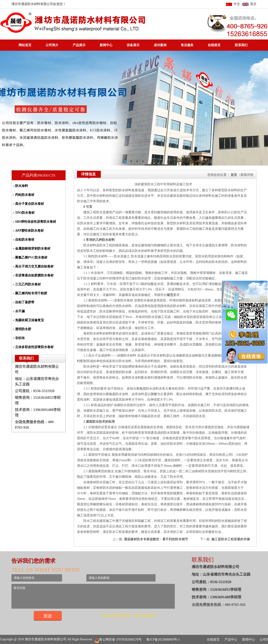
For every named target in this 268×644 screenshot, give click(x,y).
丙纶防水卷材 (25, 195)
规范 (170, 295)
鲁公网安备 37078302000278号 (118, 640)
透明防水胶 (23, 329)
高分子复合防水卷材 (30, 204)
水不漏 (20, 311)
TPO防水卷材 (25, 213)
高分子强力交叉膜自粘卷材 (34, 266)
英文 (249, 4)
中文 (233, 4)
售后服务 (187, 45)
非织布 (20, 338)
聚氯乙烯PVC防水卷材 (31, 257)
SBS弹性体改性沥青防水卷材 (36, 222)
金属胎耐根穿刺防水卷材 (33, 249)
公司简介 (52, 45)
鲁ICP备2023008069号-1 (163, 640)
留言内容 (103, 598)
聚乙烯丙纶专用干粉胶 (31, 293)
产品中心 (231, 640)
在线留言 (214, 45)
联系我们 (241, 45)
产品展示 (79, 45)
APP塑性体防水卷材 (29, 231)
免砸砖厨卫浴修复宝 (30, 320)
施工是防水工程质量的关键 (231, 539)
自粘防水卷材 (25, 240)
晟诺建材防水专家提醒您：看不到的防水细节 (156, 539)
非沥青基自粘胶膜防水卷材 (34, 275)
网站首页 (25, 45)
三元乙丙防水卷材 (28, 284)
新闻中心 (106, 45)
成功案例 (160, 45)
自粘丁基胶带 (25, 302)
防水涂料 (22, 186)
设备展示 (133, 45)
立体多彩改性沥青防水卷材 (34, 347)
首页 (234, 175)
